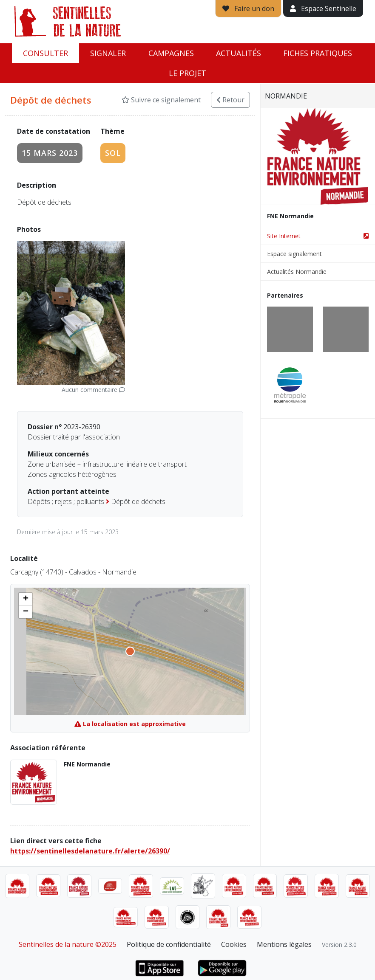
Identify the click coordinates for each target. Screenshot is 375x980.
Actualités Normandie (297, 272)
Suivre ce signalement (161, 100)
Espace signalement (294, 254)
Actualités (239, 53)
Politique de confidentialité (169, 944)
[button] (26, 599)
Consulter (45, 53)
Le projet (187, 73)
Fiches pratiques (318, 53)
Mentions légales (284, 944)
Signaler (108, 53)
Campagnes (171, 53)
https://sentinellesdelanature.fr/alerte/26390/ (90, 851)
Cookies (234, 944)
